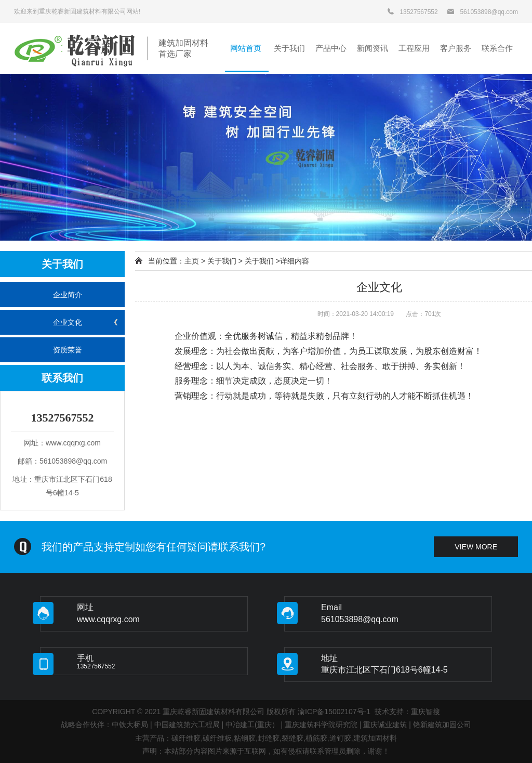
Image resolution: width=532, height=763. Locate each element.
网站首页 (247, 48)
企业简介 (68, 295)
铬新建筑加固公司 (442, 725)
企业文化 (68, 322)
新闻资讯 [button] (373, 48)
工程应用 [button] (414, 48)
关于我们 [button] (289, 48)
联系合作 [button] (497, 48)
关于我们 (222, 261)
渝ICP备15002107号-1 (334, 712)
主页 (192, 261)
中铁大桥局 (130, 725)
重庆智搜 (425, 712)
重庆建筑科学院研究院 (321, 725)
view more (476, 547)
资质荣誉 (68, 350)
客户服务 (456, 48)
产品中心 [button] (331, 48)
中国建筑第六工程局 (187, 725)
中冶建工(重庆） (252, 725)
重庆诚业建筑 (385, 725)
